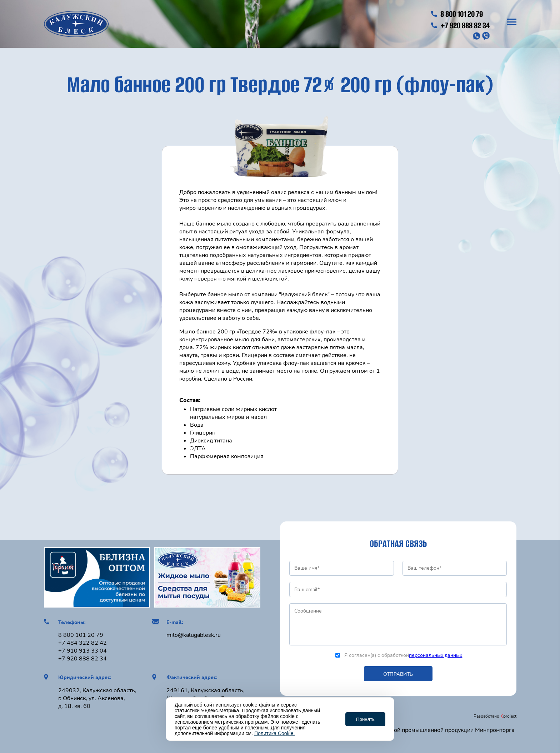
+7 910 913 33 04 (82, 651)
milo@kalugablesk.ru (194, 635)
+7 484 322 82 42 (82, 643)
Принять (365, 719)
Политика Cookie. (274, 733)
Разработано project (495, 716)
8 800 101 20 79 (457, 14)
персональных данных (436, 655)
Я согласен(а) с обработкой (399, 655)
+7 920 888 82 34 (460, 25)
